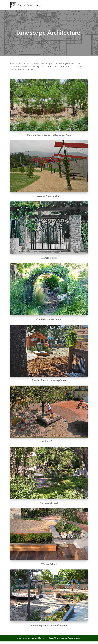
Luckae (79, 638)
